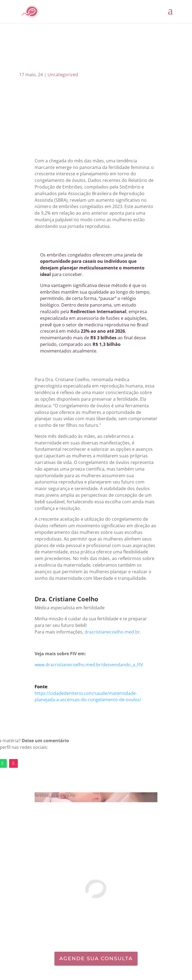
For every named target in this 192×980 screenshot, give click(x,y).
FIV (73, 795)
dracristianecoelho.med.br (112, 632)
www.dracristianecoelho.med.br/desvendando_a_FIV (89, 665)
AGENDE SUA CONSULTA (96, 959)
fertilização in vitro (52, 795)
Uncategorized (63, 75)
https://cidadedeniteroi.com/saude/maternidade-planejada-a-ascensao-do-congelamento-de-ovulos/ (88, 697)
